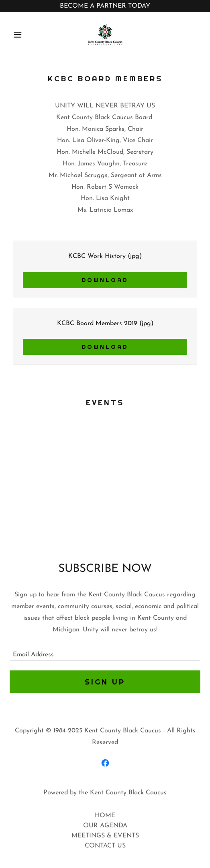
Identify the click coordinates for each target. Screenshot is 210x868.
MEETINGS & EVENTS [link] (105, 836)
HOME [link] (105, 816)
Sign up (105, 682)
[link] (105, 35)
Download (105, 280)
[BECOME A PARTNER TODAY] (105, 6)
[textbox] (105, 651)
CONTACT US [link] (105, 846)
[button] (24, 35)
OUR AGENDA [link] (105, 826)
